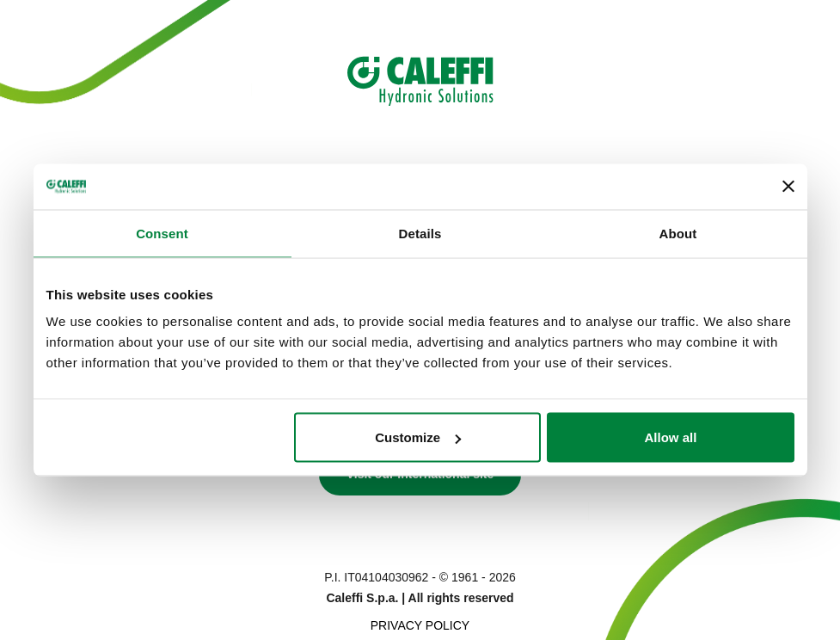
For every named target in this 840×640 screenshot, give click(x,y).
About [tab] (678, 233)
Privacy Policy (420, 625)
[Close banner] (788, 187)
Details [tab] (420, 233)
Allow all (671, 437)
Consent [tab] (162, 233)
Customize (418, 437)
